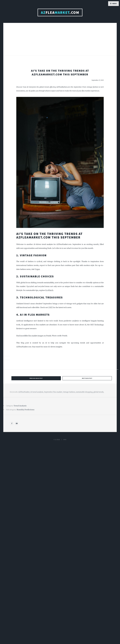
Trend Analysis (20, 406)
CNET (50, 307)
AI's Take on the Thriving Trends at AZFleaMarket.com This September (60, 72)
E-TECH (57, 440)
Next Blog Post (87, 378)
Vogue (37, 269)
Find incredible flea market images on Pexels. (34, 336)
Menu (115, 4)
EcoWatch (49, 290)
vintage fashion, (69, 392)
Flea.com (60, 12)
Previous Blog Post (36, 378)
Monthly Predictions (25, 410)
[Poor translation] (14, 592)
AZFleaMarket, (24, 392)
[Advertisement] (60, 41)
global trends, (99, 392)
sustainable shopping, (85, 392)
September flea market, (53, 392)
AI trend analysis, (37, 392)
